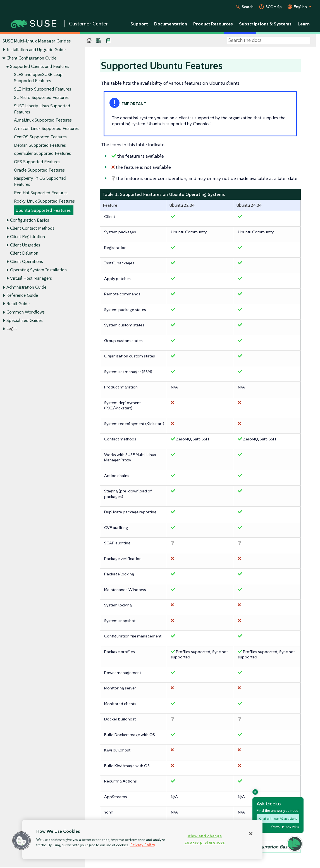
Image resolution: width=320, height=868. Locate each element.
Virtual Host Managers (31, 278)
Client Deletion (24, 253)
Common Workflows (26, 312)
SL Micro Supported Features (41, 97)
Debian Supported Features (40, 145)
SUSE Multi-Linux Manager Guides (37, 41)
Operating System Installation (38, 270)
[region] (142, 839)
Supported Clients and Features (40, 66)
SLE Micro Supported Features (43, 89)
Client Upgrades (25, 245)
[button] (22, 841)
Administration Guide (26, 287)
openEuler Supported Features (42, 154)
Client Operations (27, 262)
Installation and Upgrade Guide (36, 50)
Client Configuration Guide (31, 58)
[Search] (269, 41)
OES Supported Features (37, 162)
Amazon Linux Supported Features (46, 128)
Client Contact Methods (32, 228)
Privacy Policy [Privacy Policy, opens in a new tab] (143, 845)
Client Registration (28, 237)
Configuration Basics (30, 220)
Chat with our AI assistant (278, 818)
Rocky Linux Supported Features (44, 201)
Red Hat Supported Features (41, 193)
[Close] (251, 834)
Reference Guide (22, 296)
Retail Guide (18, 304)
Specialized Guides (25, 320)
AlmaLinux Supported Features (43, 120)
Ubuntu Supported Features (43, 210)
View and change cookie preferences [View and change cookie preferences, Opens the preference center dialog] (205, 839)
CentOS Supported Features (40, 137)
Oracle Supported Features (39, 170)
